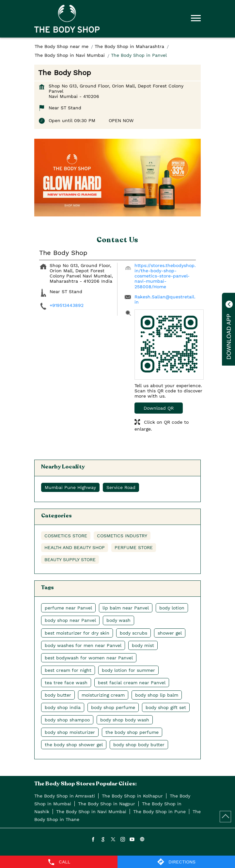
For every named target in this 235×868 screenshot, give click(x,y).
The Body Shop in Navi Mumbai (91, 812)
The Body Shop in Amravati (65, 796)
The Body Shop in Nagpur (107, 804)
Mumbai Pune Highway (70, 487)
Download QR (159, 408)
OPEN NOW (121, 120)
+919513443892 (67, 305)
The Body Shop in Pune (159, 812)
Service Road (121, 487)
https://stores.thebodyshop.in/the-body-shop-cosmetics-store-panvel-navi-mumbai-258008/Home (165, 276)
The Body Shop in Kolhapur (132, 796)
